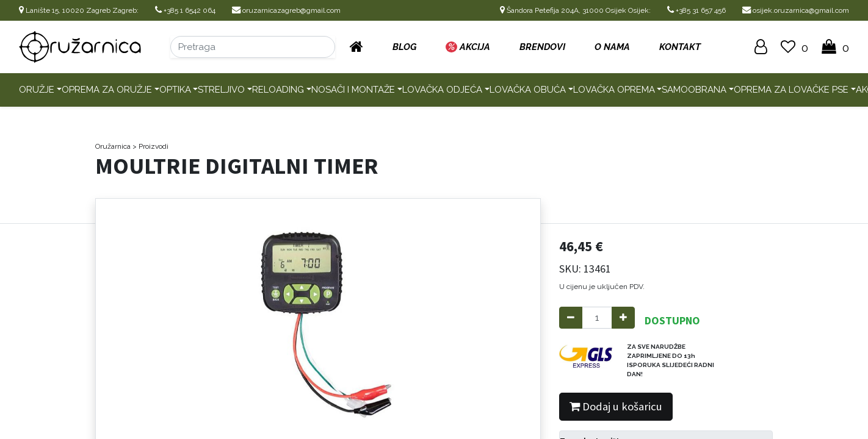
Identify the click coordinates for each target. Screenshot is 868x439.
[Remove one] (571, 318)
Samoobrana (694, 90)
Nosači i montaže (353, 90)
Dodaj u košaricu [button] (616, 406)
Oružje (37, 90)
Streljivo (221, 90)
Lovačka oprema (614, 90)
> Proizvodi (150, 146)
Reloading (278, 90)
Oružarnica (113, 146)
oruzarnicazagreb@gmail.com (286, 10)
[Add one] (623, 318)
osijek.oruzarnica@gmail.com (796, 10)
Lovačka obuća (528, 90)
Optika (175, 90)
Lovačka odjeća (442, 90)
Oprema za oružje (107, 90)
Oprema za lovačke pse (791, 90)
